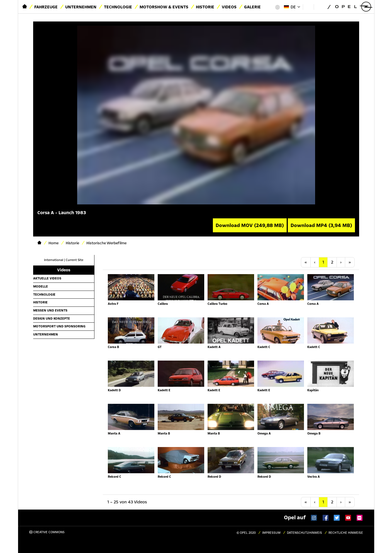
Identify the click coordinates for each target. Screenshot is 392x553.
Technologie (118, 7)
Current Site (75, 260)
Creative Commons (47, 532)
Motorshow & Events (164, 7)
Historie (205, 7)
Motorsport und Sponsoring (59, 326)
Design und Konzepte (52, 318)
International (54, 260)
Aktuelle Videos (47, 278)
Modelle (41, 286)
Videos (229, 7)
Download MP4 (321, 225)
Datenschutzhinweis (305, 533)
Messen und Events (50, 310)
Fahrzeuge (46, 7)
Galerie (252, 7)
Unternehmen (81, 7)
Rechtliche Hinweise (346, 533)
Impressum (271, 533)
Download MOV (250, 225)
